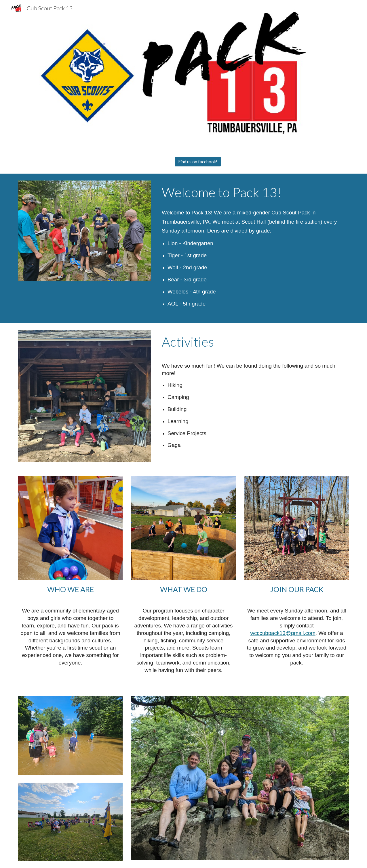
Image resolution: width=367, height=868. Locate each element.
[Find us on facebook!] (198, 162)
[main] (254, 192)
